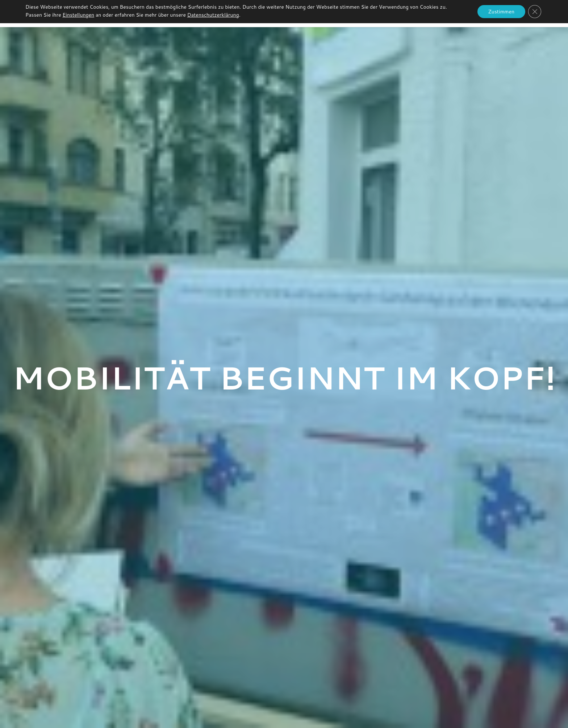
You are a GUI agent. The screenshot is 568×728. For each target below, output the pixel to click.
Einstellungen (79, 15)
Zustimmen (501, 12)
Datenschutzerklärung (213, 15)
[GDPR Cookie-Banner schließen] (535, 12)
